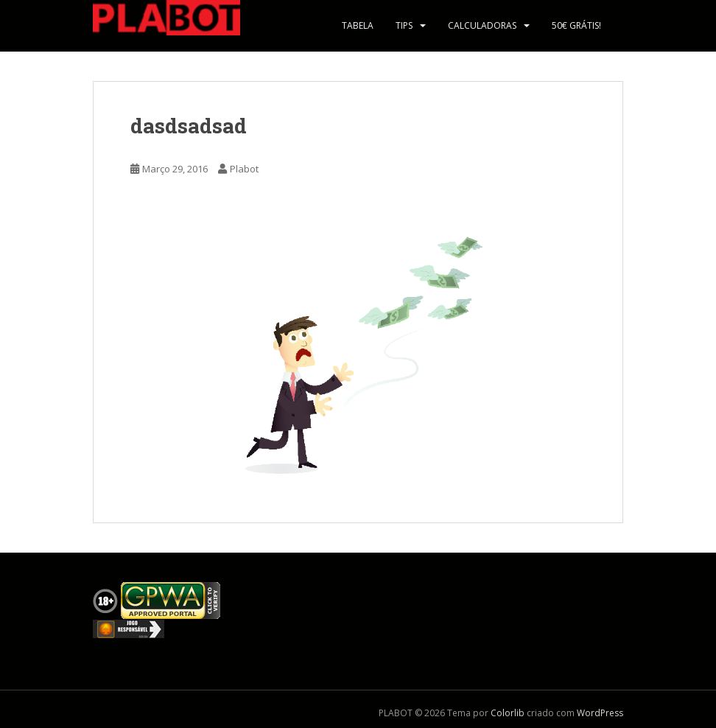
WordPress (600, 713)
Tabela (358, 25)
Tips (404, 25)
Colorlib (508, 713)
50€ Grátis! (576, 25)
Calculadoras (482, 25)
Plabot (244, 169)
